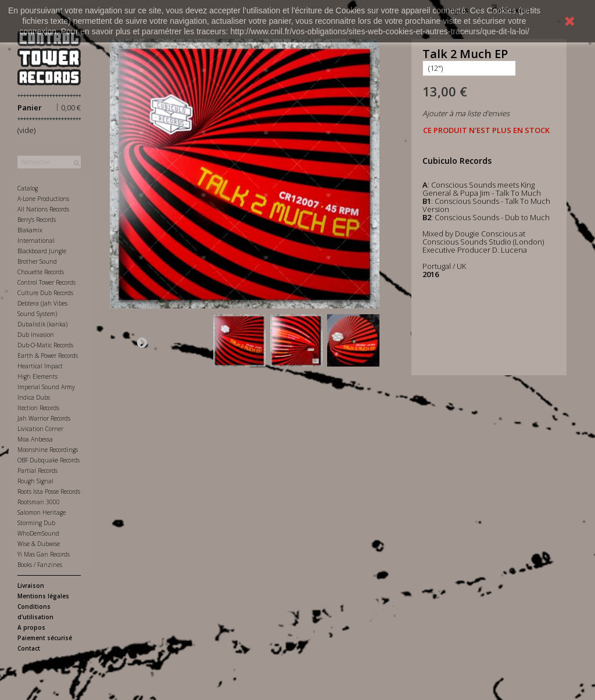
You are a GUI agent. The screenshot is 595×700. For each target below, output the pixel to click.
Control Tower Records (46, 282)
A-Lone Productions (43, 199)
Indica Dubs (34, 397)
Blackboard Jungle (42, 251)
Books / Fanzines (40, 565)
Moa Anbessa (35, 439)
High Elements (37, 376)
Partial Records (37, 471)
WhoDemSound (38, 533)
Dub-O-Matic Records (45, 345)
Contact (29, 648)
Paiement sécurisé (45, 638)
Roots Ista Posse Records (49, 491)
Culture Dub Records (45, 293)
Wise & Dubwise (39, 544)
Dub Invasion (36, 335)
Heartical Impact (40, 366)
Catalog (28, 188)
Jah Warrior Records (44, 418)
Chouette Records (41, 272)
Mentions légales (43, 596)
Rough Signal (35, 481)
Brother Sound (37, 261)
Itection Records (38, 408)
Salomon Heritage (42, 512)
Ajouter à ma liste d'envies (466, 113)
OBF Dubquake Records (49, 460)
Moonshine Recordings (48, 450)
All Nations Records (43, 209)
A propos (31, 627)
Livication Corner (40, 429)
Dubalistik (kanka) (42, 324)
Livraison (31, 586)
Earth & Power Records (48, 356)
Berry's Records (37, 220)
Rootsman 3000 (39, 502)
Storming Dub (36, 523)
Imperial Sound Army (46, 387)
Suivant (142, 342)
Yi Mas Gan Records (44, 554)
